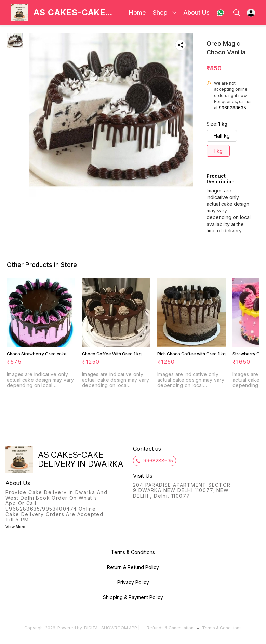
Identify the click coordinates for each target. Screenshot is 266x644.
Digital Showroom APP (111, 628)
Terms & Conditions (222, 628)
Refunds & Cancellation (170, 628)
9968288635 (232, 108)
